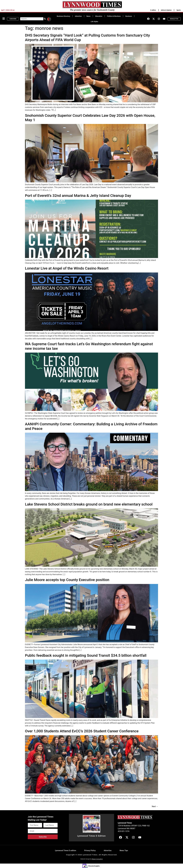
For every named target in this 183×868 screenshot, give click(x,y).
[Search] (45, 19)
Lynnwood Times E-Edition (91, 836)
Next (155, 806)
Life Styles (94, 21)
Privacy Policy (90, 851)
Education (99, 16)
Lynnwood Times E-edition (66, 851)
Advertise (78, 16)
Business (129, 16)
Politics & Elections (114, 16)
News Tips (124, 851)
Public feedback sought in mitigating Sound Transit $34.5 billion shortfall (86, 655)
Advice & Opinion (166, 10)
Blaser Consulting (97, 859)
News (88, 16)
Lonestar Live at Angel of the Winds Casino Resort (67, 268)
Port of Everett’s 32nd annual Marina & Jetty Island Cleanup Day (78, 196)
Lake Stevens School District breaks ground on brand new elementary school (89, 504)
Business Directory (63, 16)
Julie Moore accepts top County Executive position (67, 580)
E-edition (153, 10)
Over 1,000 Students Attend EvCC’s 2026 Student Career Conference (82, 731)
